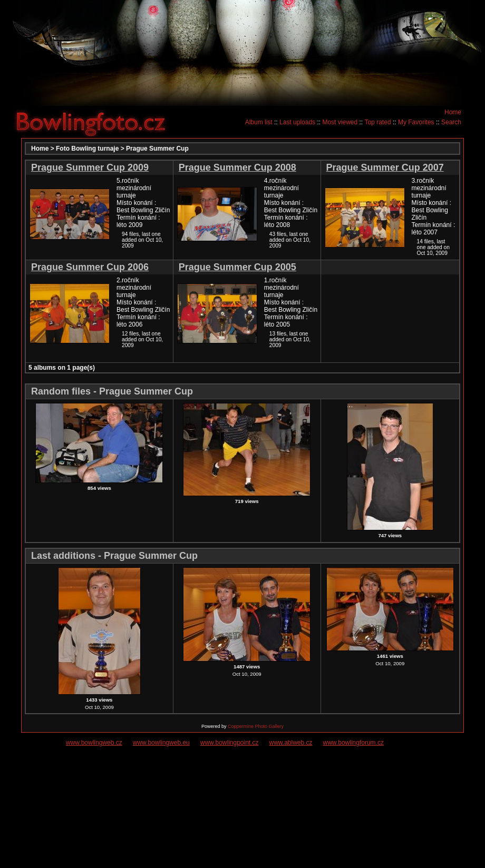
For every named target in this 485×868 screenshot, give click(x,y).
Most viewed (340, 122)
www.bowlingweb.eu (161, 743)
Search (451, 122)
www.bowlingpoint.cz (230, 743)
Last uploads (297, 122)
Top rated (378, 122)
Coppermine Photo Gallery (256, 726)
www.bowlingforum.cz (353, 743)
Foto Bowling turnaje (87, 149)
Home (453, 112)
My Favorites (416, 122)
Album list (259, 122)
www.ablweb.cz (291, 743)
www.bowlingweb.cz (94, 743)
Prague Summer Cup (157, 149)
